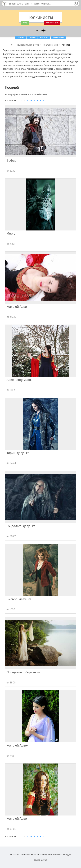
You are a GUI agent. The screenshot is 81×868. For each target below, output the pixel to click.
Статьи (32, 38)
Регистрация (52, 23)
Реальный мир (50, 45)
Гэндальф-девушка (21, 526)
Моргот (12, 234)
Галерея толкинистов (28, 45)
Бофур (11, 160)
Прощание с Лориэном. (23, 672)
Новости (44, 38)
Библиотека (58, 38)
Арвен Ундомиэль (20, 380)
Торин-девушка (18, 453)
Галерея (21, 38)
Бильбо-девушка (19, 599)
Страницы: (11, 100)
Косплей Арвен (18, 307)
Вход (25, 23)
